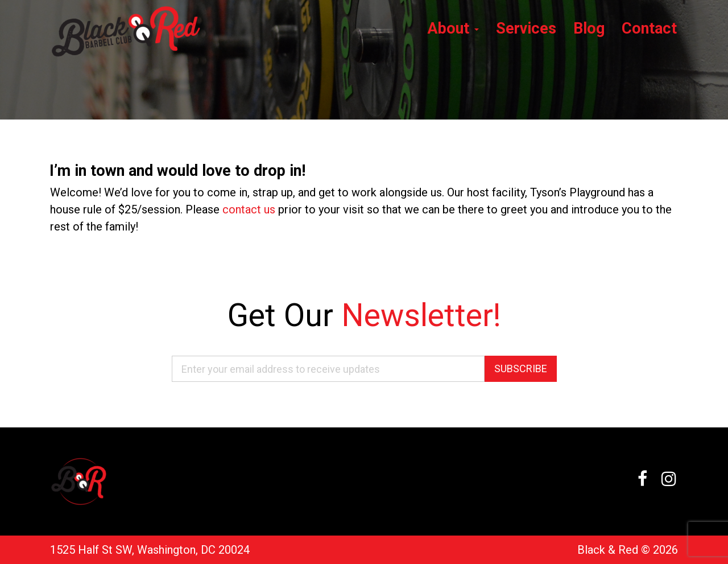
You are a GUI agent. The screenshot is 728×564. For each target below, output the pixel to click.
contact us (249, 209)
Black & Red (608, 550)
